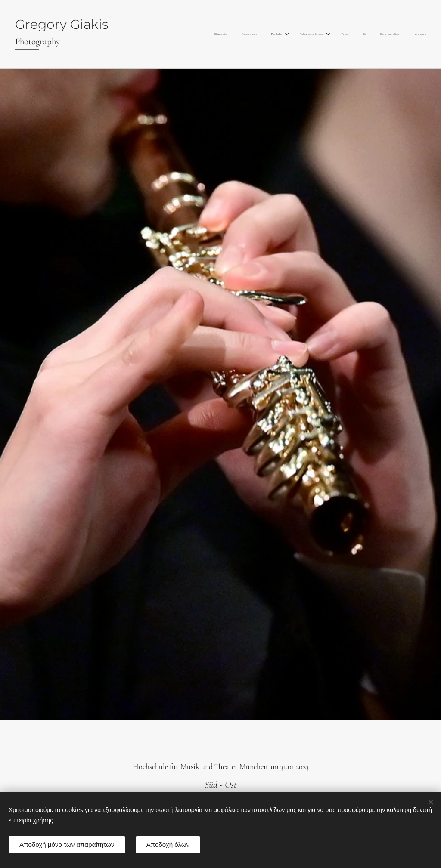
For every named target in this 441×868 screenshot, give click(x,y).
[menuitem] (323, 34)
